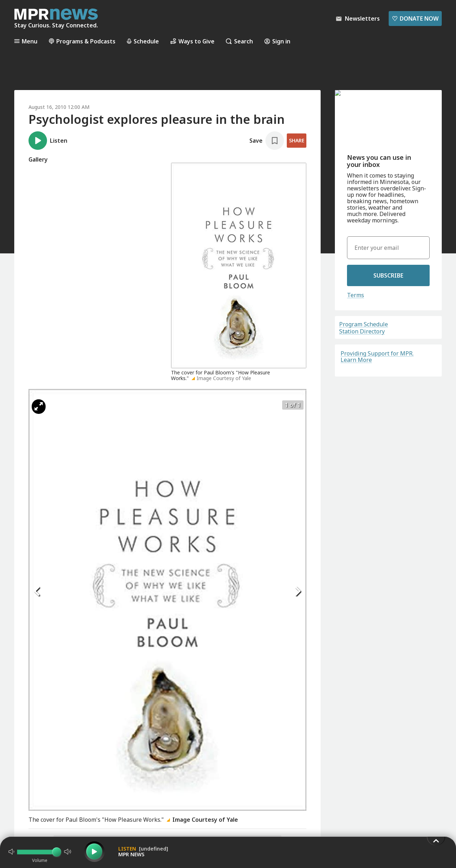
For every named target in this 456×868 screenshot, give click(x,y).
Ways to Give (192, 41)
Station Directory (362, 331)
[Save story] (267, 141)
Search (239, 41)
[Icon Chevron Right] (297, 591)
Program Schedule (364, 324)
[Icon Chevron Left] (37, 591)
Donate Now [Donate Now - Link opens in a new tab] (415, 19)
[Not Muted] (11, 852)
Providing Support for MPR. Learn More (377, 357)
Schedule (143, 41)
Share (297, 140)
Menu (26, 41)
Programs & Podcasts (82, 41)
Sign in (277, 41)
